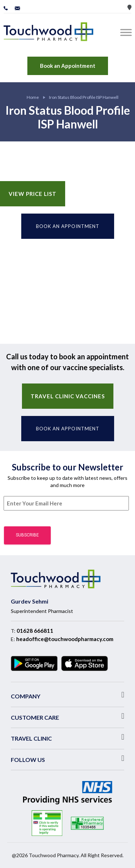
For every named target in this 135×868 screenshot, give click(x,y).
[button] (67, 695)
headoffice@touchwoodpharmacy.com (65, 639)
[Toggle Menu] (127, 32)
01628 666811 (35, 631)
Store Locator (129, 7)
